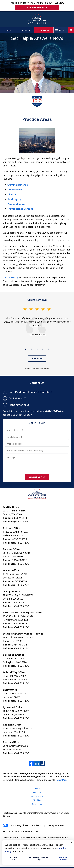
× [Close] (72, 843)
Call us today (10, 277)
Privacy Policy (37, 796)
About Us (26, 30)
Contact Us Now (37, 477)
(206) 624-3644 (19, 518)
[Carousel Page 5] (48, 349)
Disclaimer (37, 793)
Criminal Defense (18, 185)
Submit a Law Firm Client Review (37, 368)
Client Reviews (37, 300)
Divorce (12, 194)
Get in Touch (37, 423)
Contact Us (44, 30)
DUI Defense (15, 190)
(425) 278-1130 (19, 539)
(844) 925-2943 (22, 522)
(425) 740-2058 (19, 581)
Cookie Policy (39, 825)
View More (37, 358)
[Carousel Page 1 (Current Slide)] (26, 349)
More (62, 30)
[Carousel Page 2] (31, 349)
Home (9, 30)
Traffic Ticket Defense (20, 209)
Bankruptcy (14, 199)
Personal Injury (16, 204)
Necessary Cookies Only (38, 858)
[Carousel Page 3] (37, 349)
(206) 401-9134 (19, 645)
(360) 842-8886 (19, 624)
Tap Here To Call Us (37, 7)
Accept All (14, 858)
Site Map (37, 800)
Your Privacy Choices (16, 825)
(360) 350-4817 (19, 602)
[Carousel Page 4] (43, 349)
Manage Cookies (56, 825)
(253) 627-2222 (19, 560)
